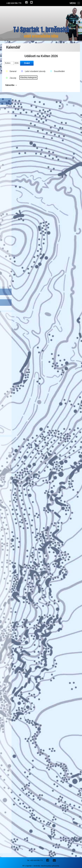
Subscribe (12, 84)
